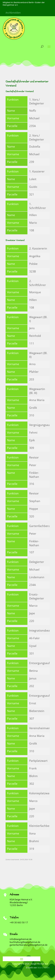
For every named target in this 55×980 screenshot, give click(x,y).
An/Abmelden (13, 13)
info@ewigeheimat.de (21, 939)
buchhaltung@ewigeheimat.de (25, 942)
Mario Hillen (44, 968)
